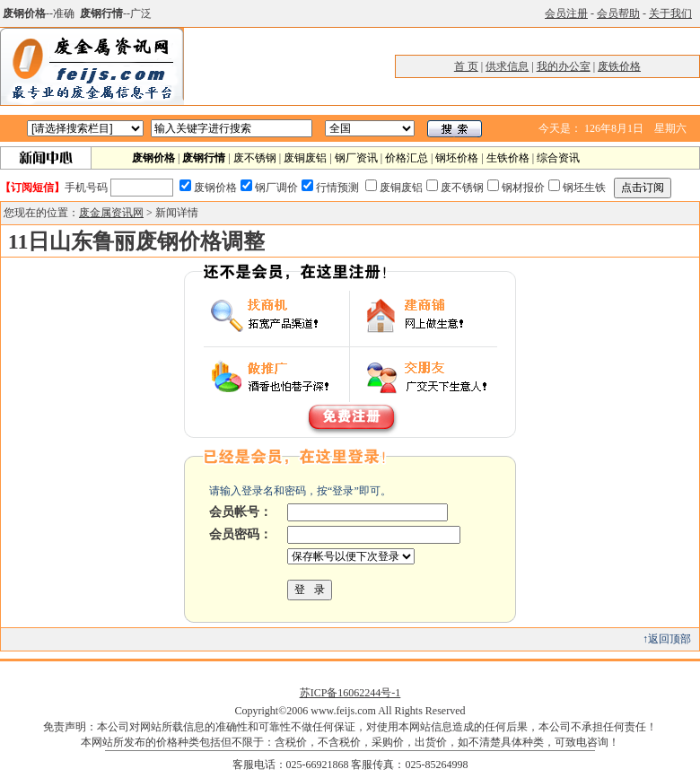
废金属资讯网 (111, 213)
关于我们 (670, 13)
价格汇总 (407, 158)
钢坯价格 (457, 158)
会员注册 (566, 13)
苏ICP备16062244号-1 (350, 693)
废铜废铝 (305, 158)
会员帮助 (618, 13)
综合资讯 (558, 158)
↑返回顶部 (667, 639)
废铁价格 (619, 66)
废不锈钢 (255, 158)
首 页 (466, 66)
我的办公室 (564, 66)
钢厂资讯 (356, 158)
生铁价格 (508, 158)
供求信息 (507, 66)
